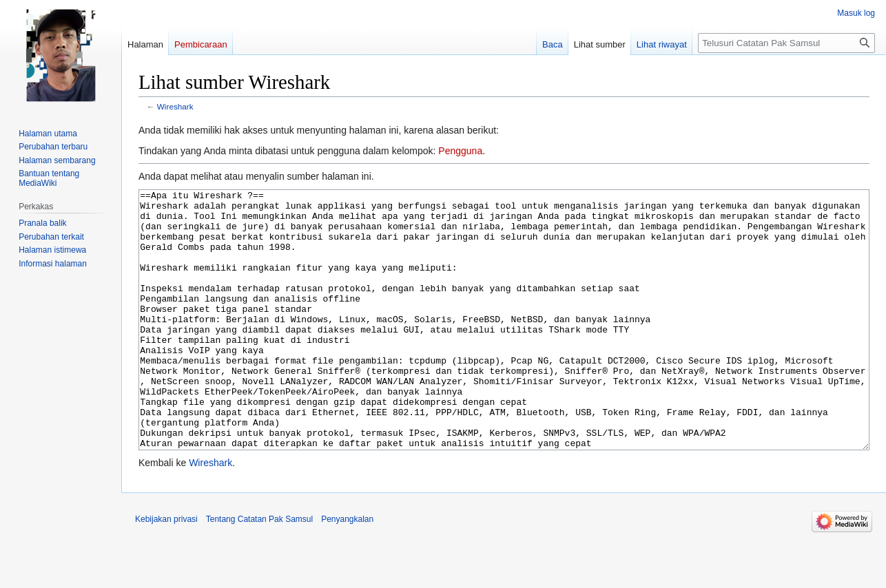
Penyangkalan (347, 571)
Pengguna (460, 151)
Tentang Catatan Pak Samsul (259, 571)
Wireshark (175, 106)
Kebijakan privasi (166, 571)
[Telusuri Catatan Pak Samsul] (786, 43)
